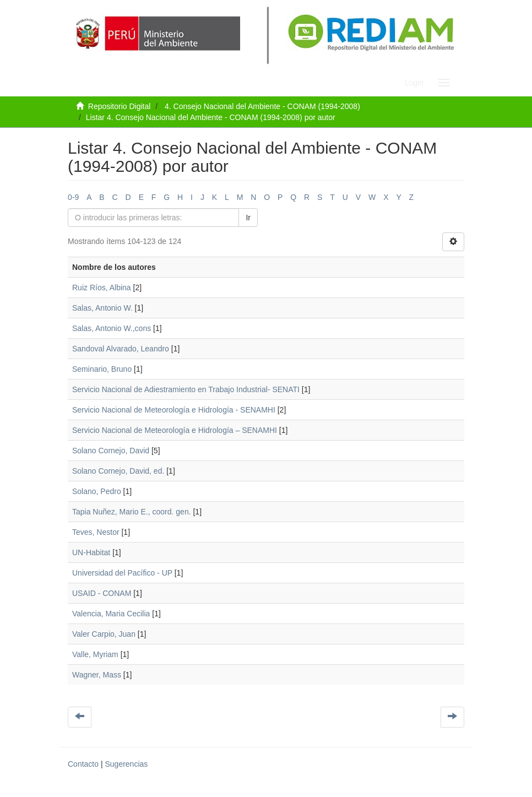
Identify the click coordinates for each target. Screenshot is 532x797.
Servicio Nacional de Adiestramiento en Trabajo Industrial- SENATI (186, 389)
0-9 (73, 197)
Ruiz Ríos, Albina (102, 288)
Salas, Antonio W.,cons (112, 328)
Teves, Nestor (96, 532)
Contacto (83, 764)
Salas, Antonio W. (102, 308)
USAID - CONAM (102, 593)
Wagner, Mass (97, 675)
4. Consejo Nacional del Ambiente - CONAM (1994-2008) (262, 106)
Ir (248, 218)
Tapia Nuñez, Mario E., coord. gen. (132, 512)
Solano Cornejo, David (111, 451)
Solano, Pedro (97, 491)
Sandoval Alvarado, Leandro (121, 349)
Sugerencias (126, 764)
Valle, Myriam (95, 654)
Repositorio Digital (120, 106)
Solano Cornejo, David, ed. (118, 471)
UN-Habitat (91, 552)
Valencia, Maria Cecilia (111, 614)
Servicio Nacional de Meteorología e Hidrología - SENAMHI (174, 410)
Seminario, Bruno (102, 369)
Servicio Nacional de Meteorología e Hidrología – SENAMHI (175, 430)
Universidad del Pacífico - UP (122, 573)
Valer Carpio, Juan (104, 634)
